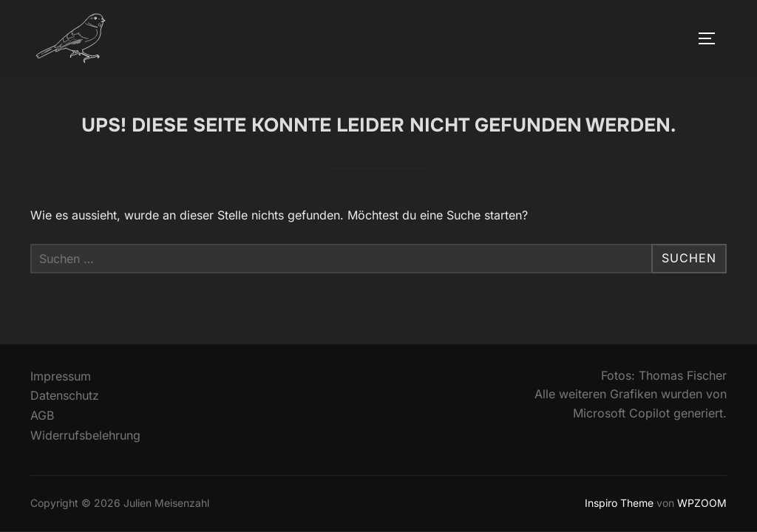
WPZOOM (702, 503)
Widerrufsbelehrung (85, 435)
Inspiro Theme (619, 503)
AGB (42, 415)
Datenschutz (65, 395)
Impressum (61, 376)
